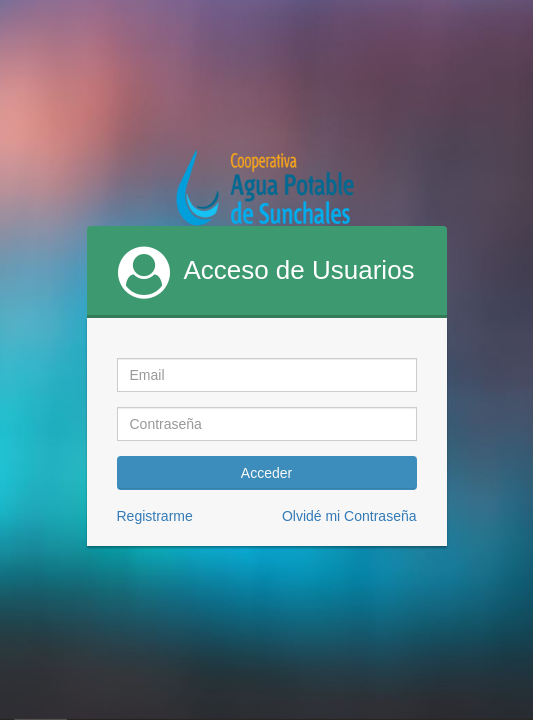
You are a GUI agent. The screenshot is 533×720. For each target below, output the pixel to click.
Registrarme (155, 516)
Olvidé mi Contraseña (349, 516)
